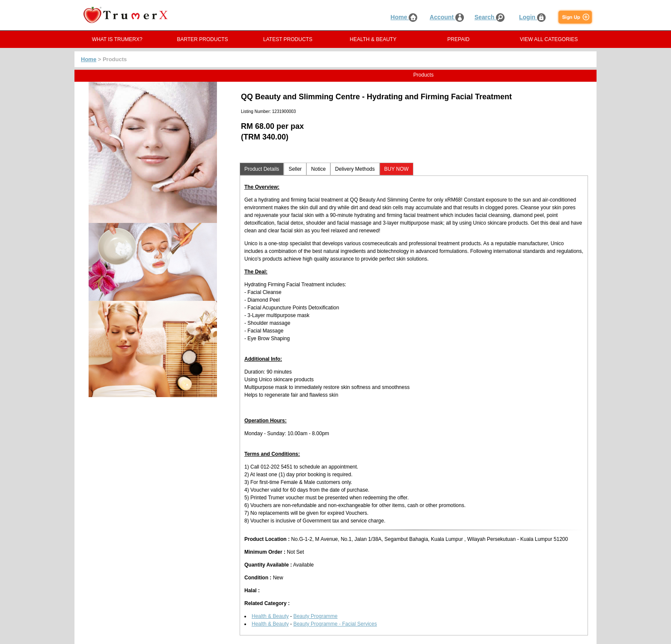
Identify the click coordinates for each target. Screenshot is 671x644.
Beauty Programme (315, 616)
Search (490, 17)
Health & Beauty (270, 616)
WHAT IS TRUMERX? (117, 39)
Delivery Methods (355, 169)
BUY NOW (396, 169)
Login (532, 17)
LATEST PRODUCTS (288, 39)
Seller (295, 169)
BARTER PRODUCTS (203, 39)
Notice (318, 169)
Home (404, 17)
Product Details (262, 169)
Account (447, 17)
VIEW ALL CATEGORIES (549, 39)
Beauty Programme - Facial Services (335, 624)
